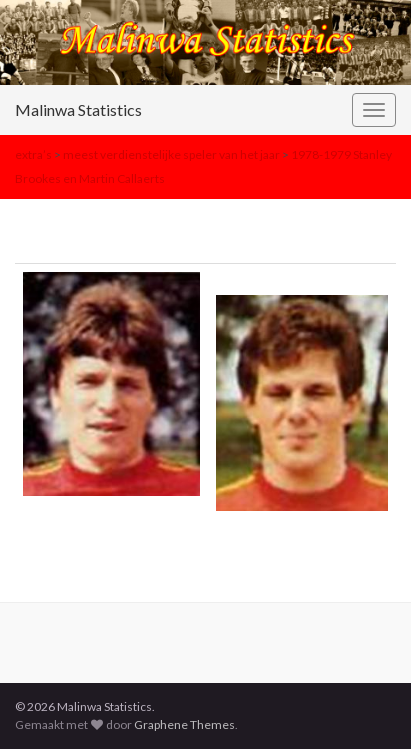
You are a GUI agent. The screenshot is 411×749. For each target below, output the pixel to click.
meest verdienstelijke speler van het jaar (171, 154)
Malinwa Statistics (78, 109)
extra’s (33, 154)
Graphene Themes (184, 724)
